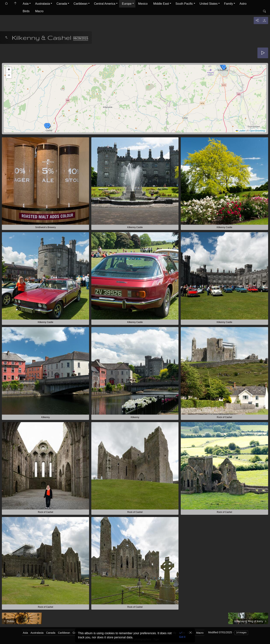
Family (228, 4)
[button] (224, 67)
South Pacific (184, 4)
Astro (243, 4)
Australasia (42, 4)
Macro (39, 11)
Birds (26, 11)
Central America (105, 4)
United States (208, 4)
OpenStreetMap (257, 131)
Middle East (161, 4)
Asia (26, 4)
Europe (127, 4)
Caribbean (80, 4)
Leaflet (240, 131)
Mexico (143, 4)
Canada (62, 4)
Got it (182, 637)
